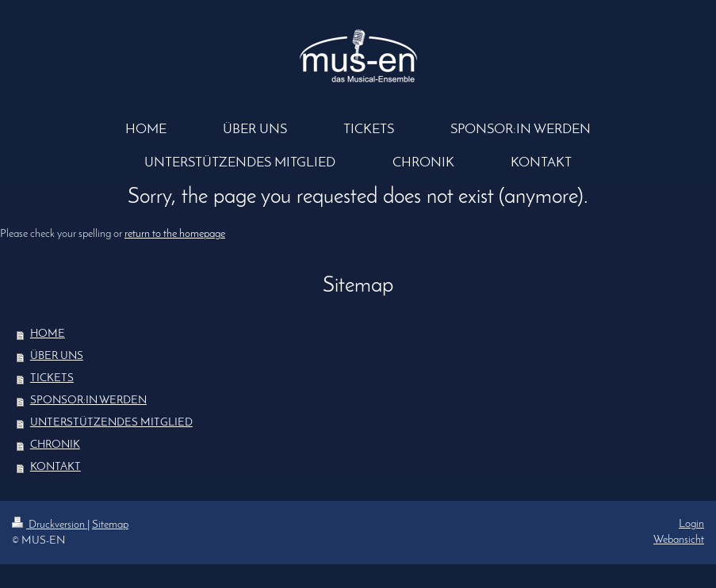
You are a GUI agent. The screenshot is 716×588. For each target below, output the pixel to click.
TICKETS (52, 378)
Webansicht (679, 540)
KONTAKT (56, 467)
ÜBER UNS (57, 356)
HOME (48, 334)
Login (691, 524)
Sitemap (110, 525)
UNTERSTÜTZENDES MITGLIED (111, 423)
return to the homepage (175, 234)
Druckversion (50, 525)
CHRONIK (55, 445)
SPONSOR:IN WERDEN (88, 401)
